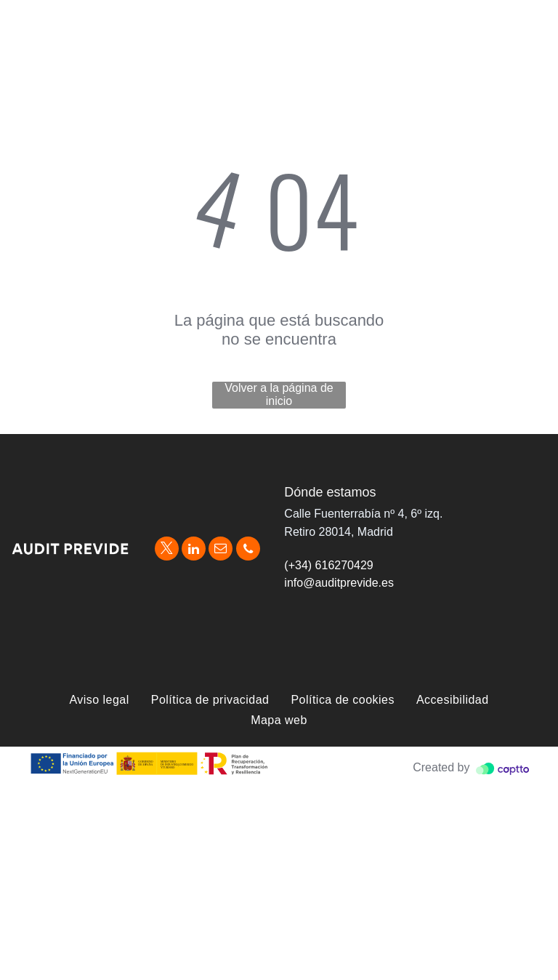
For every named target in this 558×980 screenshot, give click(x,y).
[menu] (526, 20)
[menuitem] (99, 700)
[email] (221, 550)
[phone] (248, 550)
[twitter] (167, 550)
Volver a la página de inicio (279, 394)
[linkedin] (194, 550)
